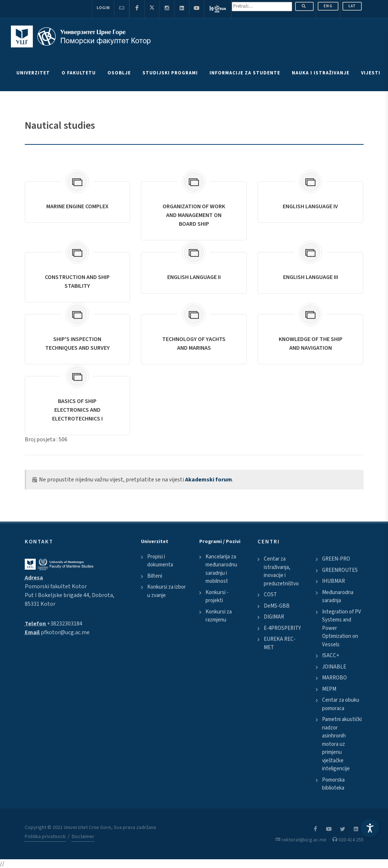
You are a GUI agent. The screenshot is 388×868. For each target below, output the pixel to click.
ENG (328, 6)
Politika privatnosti (45, 837)
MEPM (329, 689)
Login (103, 8)
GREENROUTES (340, 570)
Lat (352, 6)
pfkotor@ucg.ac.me (65, 632)
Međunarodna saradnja (338, 597)
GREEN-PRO (336, 559)
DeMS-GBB (277, 606)
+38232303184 (65, 624)
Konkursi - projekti (217, 597)
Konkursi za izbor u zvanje (166, 591)
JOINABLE (334, 667)
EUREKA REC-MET (280, 643)
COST (270, 595)
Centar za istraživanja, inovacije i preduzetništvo (281, 571)
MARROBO (334, 678)
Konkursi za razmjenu (219, 616)
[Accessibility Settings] (370, 828)
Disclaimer (83, 837)
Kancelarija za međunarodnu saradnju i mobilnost (221, 569)
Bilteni (155, 576)
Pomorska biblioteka (333, 784)
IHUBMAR (334, 581)
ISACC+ (331, 656)
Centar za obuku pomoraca (341, 704)
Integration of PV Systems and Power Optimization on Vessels (342, 628)
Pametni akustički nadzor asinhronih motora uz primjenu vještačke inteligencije (342, 744)
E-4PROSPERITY (282, 628)
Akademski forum (209, 480)
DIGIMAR (274, 617)
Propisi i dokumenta (160, 561)
